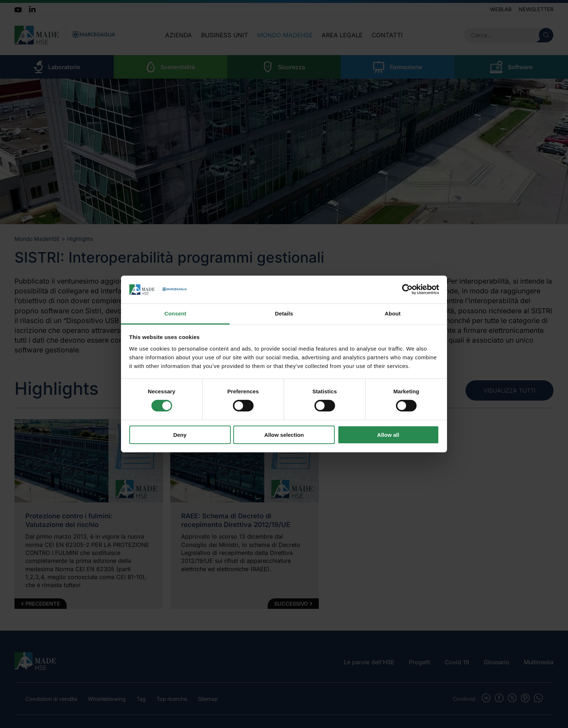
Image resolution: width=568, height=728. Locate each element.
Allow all (388, 435)
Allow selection (284, 435)
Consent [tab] (176, 313)
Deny (180, 435)
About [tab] (393, 313)
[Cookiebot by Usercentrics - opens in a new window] (407, 289)
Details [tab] (284, 313)
